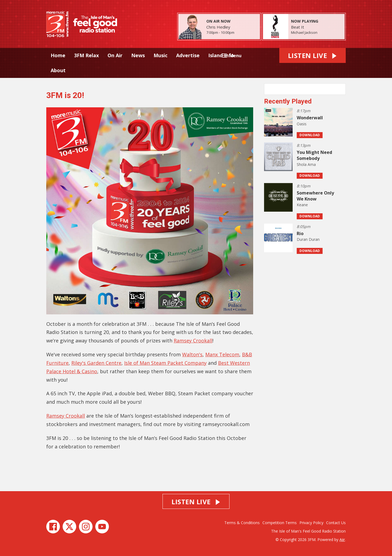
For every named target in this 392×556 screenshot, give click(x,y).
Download (310, 135)
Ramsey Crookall (193, 341)
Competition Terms (280, 523)
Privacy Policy (311, 523)
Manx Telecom (222, 354)
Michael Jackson (304, 32)
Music (160, 55)
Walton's (192, 354)
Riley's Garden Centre (96, 363)
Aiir (342, 540)
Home (58, 55)
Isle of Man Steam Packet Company (165, 363)
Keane (302, 205)
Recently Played (288, 101)
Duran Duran (308, 239)
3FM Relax (86, 55)
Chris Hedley (218, 27)
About (58, 70)
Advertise (188, 55)
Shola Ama (306, 164)
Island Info (221, 55)
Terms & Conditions (242, 523)
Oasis (302, 124)
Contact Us (336, 523)
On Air (115, 55)
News (138, 55)
